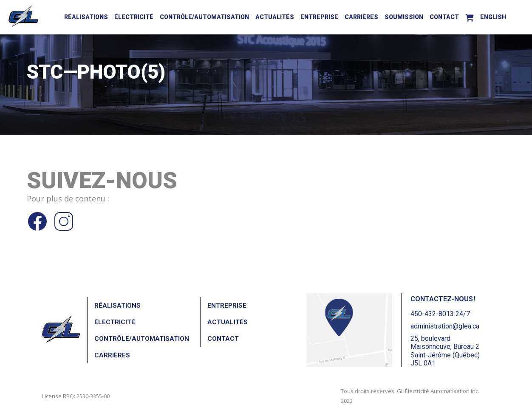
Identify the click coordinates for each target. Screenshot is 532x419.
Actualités (275, 17)
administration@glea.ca (445, 326)
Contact (444, 17)
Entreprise (319, 17)
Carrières (361, 17)
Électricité (134, 17)
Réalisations (86, 17)
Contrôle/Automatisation (204, 17)
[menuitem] (493, 16)
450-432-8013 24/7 (440, 314)
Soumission (404, 17)
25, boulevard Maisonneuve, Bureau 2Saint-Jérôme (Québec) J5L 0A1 (445, 351)
